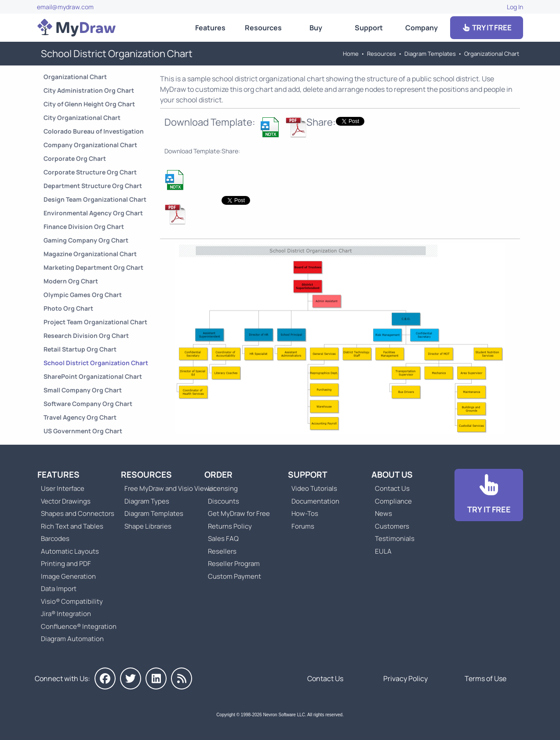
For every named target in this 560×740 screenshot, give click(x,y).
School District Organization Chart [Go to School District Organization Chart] (96, 363)
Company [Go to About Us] (422, 28)
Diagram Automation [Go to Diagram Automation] (72, 639)
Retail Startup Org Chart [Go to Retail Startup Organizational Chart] (80, 349)
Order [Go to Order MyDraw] (218, 475)
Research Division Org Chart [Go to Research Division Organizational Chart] (86, 336)
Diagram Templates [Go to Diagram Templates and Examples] (430, 54)
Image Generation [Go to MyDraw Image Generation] (68, 576)
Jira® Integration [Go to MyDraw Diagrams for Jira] (66, 614)
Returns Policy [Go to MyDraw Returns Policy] (230, 526)
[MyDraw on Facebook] (105, 678)
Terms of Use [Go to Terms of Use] (485, 678)
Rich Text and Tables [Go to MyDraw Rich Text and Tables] (72, 526)
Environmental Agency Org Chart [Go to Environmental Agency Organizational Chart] (93, 213)
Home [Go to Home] (351, 54)
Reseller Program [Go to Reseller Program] (234, 564)
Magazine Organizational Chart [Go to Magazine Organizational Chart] (90, 254)
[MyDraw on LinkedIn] (156, 678)
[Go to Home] (76, 28)
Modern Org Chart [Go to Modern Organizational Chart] (71, 281)
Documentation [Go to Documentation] (315, 501)
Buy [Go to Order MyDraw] (316, 28)
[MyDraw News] (182, 678)
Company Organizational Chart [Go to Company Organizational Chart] (90, 145)
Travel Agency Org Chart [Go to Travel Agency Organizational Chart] (80, 417)
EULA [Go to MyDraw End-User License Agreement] (383, 551)
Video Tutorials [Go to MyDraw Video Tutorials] (314, 488)
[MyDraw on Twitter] (131, 678)
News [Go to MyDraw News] (384, 513)
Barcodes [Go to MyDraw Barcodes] (55, 539)
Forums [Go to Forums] (303, 526)
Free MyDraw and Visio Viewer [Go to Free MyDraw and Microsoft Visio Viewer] (167, 488)
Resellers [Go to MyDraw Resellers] (222, 551)
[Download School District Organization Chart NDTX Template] (270, 127)
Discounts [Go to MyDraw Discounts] (224, 501)
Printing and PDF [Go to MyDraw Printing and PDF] (66, 564)
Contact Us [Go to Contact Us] (392, 488)
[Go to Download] (489, 495)
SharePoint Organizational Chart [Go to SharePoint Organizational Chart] (93, 376)
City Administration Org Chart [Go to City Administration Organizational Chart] (89, 90)
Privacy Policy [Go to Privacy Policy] (405, 678)
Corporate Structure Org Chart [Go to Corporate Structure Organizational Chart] (90, 172)
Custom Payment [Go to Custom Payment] (235, 576)
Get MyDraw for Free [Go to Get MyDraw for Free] (239, 513)
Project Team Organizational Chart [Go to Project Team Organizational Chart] (95, 322)
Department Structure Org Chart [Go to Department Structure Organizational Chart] (93, 186)
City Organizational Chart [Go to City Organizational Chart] (82, 118)
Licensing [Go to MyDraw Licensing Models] (223, 488)
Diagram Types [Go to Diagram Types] (147, 501)
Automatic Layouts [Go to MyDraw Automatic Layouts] (70, 551)
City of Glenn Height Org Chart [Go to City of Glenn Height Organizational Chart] (89, 104)
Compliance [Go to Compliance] (393, 501)
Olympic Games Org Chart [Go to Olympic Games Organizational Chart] (83, 295)
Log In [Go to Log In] (515, 7)
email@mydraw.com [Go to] (65, 7)
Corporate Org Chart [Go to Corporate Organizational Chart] (75, 158)
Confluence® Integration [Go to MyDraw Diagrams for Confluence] (79, 626)
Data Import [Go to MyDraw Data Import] (59, 589)
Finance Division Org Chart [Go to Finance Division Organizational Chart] (84, 227)
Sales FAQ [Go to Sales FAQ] (223, 539)
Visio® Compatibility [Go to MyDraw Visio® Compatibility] (72, 601)
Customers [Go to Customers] (392, 526)
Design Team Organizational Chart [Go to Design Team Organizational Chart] (95, 199)
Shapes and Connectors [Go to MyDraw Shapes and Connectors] (78, 513)
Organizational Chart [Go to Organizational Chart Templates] (492, 54)
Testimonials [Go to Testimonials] (395, 539)
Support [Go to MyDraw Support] (369, 28)
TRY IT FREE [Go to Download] (487, 27)
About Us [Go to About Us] (392, 475)
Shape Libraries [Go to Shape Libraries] (148, 526)
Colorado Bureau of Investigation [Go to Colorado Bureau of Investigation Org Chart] (94, 131)
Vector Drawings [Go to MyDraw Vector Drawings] (66, 501)
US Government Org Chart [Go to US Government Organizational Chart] (83, 431)
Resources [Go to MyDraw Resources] (263, 28)
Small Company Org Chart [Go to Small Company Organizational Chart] (83, 390)
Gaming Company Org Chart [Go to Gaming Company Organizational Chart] (86, 240)
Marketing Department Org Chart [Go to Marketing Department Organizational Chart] (93, 267)
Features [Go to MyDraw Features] (210, 28)
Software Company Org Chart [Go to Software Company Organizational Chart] (88, 404)
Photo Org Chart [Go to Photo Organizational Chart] (68, 308)
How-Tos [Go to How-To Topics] (305, 513)
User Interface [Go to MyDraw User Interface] (63, 488)
